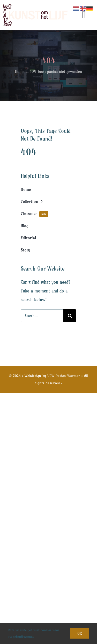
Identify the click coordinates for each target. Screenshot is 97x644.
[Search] (70, 316)
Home (20, 72)
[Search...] (42, 316)
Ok (80, 633)
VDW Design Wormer (64, 376)
